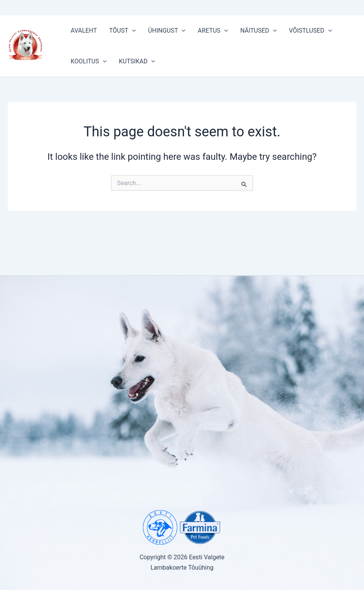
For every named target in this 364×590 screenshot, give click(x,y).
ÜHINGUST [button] (167, 31)
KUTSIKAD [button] (137, 61)
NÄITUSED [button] (259, 31)
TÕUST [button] (122, 31)
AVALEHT (84, 31)
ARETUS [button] (213, 31)
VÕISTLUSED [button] (310, 31)
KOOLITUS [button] (89, 61)
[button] (132, 31)
